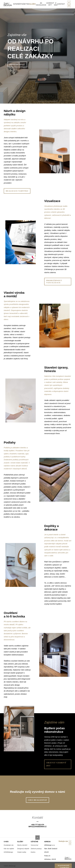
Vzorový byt (50, 4)
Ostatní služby (22, 852)
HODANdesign (8, 852)
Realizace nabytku (17, 191)
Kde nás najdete (9, 849)
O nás (56, 4)
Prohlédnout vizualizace (54, 281)
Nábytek (26, 4)
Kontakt (61, 4)
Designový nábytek (23, 849)
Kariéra (33, 852)
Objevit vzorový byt (56, 764)
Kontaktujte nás (9, 845)
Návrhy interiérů (22, 845)
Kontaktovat (17, 64)
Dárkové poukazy (36, 849)
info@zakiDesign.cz (37, 827)
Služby (33, 4)
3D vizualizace (41, 4)
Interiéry (17, 4)
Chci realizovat (37, 800)
